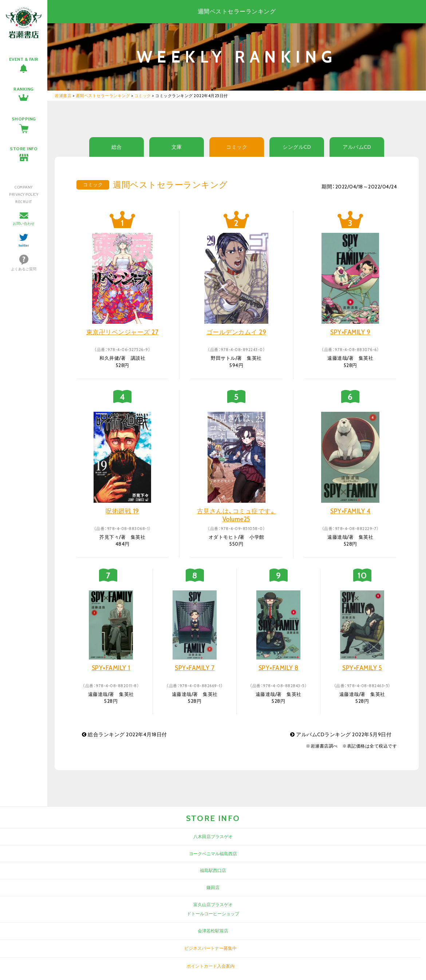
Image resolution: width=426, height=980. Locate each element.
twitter (24, 245)
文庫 (177, 147)
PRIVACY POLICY (24, 194)
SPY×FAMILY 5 (362, 668)
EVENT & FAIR (24, 59)
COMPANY (24, 187)
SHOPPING (24, 119)
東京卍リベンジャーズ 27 (123, 332)
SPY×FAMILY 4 (350, 511)
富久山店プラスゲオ (213, 905)
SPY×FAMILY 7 (195, 668)
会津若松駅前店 (213, 931)
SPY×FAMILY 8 (279, 668)
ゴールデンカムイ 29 (236, 332)
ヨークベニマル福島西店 (213, 854)
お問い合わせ (24, 224)
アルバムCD (357, 147)
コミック (237, 147)
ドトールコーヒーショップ (213, 914)
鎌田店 (213, 887)
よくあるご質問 (24, 269)
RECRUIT (24, 202)
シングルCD (297, 147)
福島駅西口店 (213, 870)
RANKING (24, 89)
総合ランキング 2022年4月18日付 (125, 734)
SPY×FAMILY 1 (111, 668)
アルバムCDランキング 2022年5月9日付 (341, 734)
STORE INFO (24, 149)
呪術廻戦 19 (122, 511)
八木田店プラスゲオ (213, 836)
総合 (117, 147)
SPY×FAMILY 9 (350, 332)
